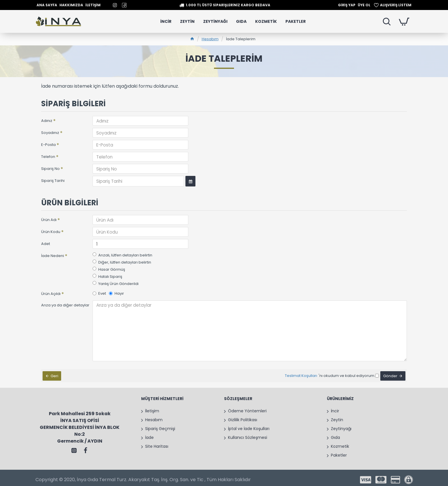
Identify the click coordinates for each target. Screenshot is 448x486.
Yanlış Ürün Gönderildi (116, 283)
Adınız (47, 121)
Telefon (48, 157)
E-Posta (48, 145)
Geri (56, 371)
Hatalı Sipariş (107, 276)
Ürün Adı (49, 219)
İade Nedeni (53, 255)
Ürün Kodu (51, 231)
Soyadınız (50, 133)
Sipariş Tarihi (53, 181)
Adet (46, 243)
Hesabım (210, 39)
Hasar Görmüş (109, 269)
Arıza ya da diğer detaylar (65, 305)
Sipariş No (50, 169)
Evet (99, 293)
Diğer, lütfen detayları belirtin (122, 262)
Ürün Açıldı (51, 293)
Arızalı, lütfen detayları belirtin (122, 255)
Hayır (116, 293)
